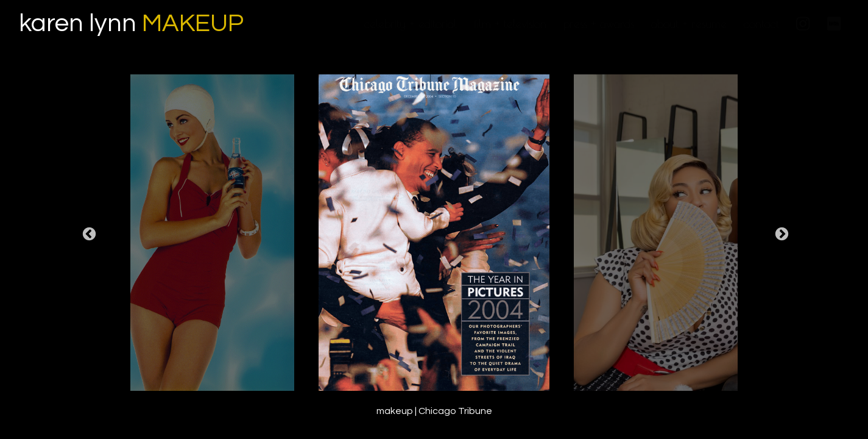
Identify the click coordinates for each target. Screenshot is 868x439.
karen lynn (131, 23)
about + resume (689, 24)
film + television (510, 24)
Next (780, 235)
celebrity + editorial (411, 24)
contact (761, 24)
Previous (88, 235)
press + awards (599, 24)
